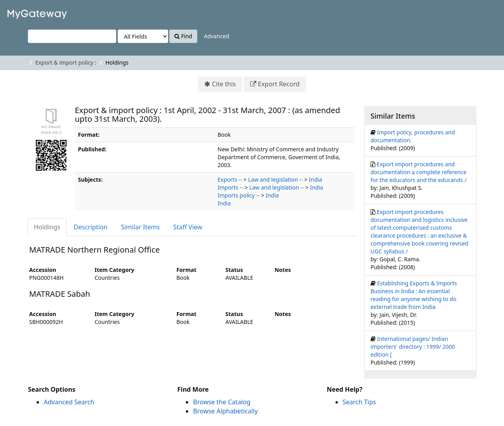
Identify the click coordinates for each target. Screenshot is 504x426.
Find (183, 36)
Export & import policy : (66, 62)
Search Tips (359, 402)
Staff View (188, 227)
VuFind (25, 12)
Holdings (47, 227)
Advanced (217, 36)
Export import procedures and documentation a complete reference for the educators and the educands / (419, 172)
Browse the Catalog (222, 402)
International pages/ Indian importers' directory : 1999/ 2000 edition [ (413, 347)
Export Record (279, 84)
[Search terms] (72, 36)
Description (91, 227)
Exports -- (230, 180)
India (316, 180)
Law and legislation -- (275, 180)
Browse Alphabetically (225, 411)
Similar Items (140, 227)
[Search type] (143, 36)
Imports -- (231, 187)
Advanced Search (69, 402)
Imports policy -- (239, 195)
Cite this (224, 84)
